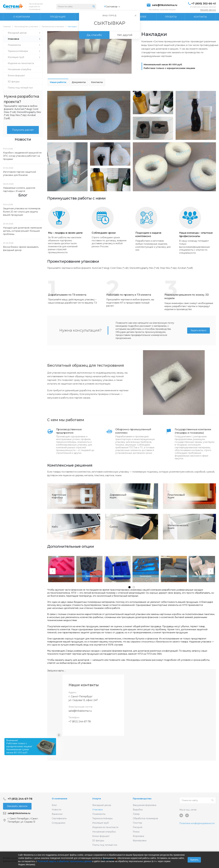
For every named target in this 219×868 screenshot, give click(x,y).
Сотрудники (58, 823)
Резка (136, 832)
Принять (194, 860)
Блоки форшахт (101, 836)
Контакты (97, 82)
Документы (79, 82)
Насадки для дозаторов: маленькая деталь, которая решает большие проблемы (22, 231)
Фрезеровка (140, 841)
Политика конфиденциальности (197, 823)
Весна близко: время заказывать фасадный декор (21, 249)
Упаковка (97, 810)
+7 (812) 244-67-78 (80, 722)
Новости (57, 810)
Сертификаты (59, 818)
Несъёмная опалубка (104, 832)
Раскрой (138, 827)
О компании (60, 799)
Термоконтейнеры (102, 818)
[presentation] (53, 571)
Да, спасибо (94, 35)
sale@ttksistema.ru (165, 5)
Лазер (136, 814)
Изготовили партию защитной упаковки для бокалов (19, 173)
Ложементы (99, 814)
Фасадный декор (102, 805)
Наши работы (58, 82)
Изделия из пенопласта (105, 827)
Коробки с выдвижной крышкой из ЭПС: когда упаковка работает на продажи (22, 156)
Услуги (97, 799)
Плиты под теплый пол (105, 845)
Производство (142, 799)
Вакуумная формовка (145, 805)
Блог (54, 805)
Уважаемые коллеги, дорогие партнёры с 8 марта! (19, 190)
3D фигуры (98, 841)
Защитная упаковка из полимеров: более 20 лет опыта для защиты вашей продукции (22, 212)
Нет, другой (125, 35)
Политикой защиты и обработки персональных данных (65, 861)
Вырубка (138, 810)
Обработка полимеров (145, 818)
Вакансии (57, 814)
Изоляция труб (101, 823)
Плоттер (137, 823)
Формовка (138, 836)
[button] (129, 587)
